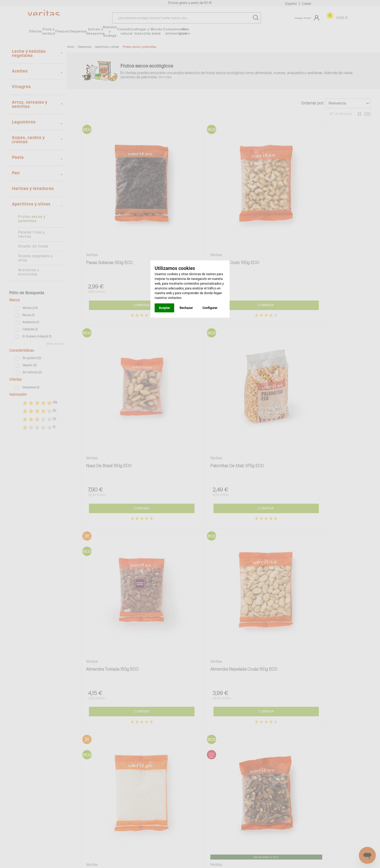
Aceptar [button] (164, 308)
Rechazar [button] (186, 308)
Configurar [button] (210, 308)
